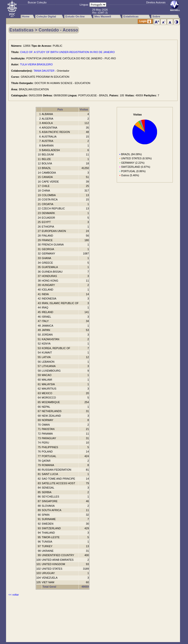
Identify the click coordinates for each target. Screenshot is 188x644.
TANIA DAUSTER (44, 71)
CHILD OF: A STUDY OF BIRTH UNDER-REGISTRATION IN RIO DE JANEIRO (68, 52)
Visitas (84, 109)
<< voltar (14, 595)
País (60, 109)
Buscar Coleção (37, 2)
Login (145, 21)
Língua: (84, 5)
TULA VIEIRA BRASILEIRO (36, 64)
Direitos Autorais (156, 2)
